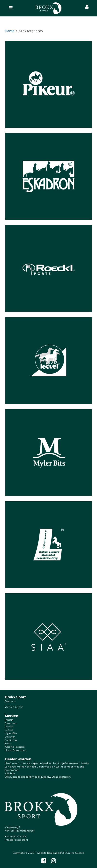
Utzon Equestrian (16, 750)
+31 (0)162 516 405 (16, 836)
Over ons (10, 701)
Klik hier (10, 773)
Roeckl (9, 727)
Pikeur (9, 720)
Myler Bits (11, 733)
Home (9, 31)
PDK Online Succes (72, 853)
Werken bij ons (14, 707)
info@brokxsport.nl (16, 840)
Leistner (10, 737)
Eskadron (11, 723)
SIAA (8, 743)
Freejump (11, 740)
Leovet (9, 730)
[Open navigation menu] (11, 8)
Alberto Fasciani (15, 747)
